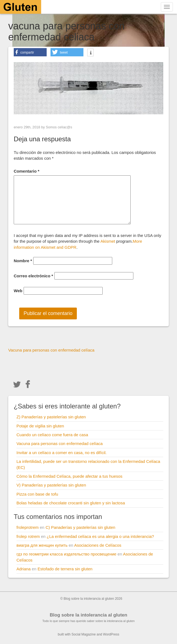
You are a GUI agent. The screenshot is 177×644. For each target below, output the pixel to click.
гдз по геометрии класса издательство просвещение (66, 554)
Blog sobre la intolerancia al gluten (88, 615)
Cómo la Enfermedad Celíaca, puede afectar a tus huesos (69, 476)
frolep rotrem (28, 536)
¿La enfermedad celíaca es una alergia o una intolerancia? (100, 536)
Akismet (108, 241)
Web (18, 291)
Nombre (23, 261)
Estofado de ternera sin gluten (65, 569)
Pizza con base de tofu (37, 494)
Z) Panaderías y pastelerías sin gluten (51, 417)
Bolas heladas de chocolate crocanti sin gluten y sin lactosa (71, 503)
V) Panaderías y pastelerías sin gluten (51, 485)
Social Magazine (84, 634)
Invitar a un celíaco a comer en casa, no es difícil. (62, 453)
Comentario (26, 171)
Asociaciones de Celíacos (98, 545)
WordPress (111, 634)
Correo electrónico (33, 276)
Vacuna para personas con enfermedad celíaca (60, 443)
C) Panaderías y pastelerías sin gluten (80, 527)
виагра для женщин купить (42, 545)
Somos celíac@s (59, 127)
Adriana (24, 569)
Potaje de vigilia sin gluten (40, 426)
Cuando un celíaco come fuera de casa (52, 435)
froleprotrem (28, 527)
